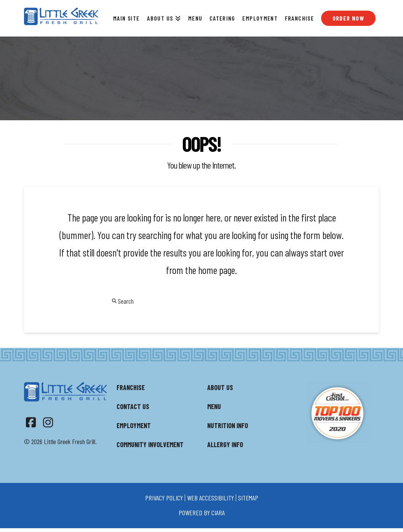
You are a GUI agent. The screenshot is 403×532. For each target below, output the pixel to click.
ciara (218, 513)
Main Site (126, 18)
